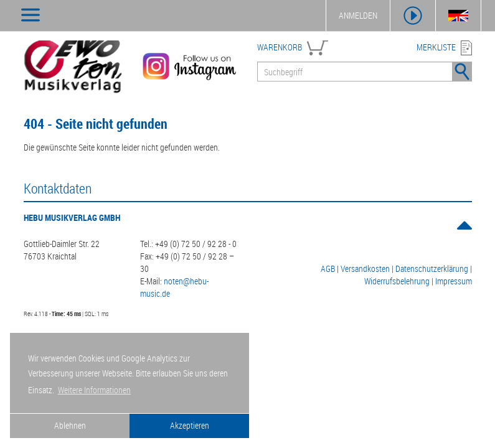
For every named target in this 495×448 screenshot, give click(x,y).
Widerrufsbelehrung (397, 281)
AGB (328, 268)
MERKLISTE (436, 47)
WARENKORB (280, 47)
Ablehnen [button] (70, 425)
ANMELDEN (358, 15)
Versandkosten (365, 268)
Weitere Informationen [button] (94, 390)
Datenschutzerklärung (432, 268)
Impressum (454, 281)
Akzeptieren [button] (190, 425)
